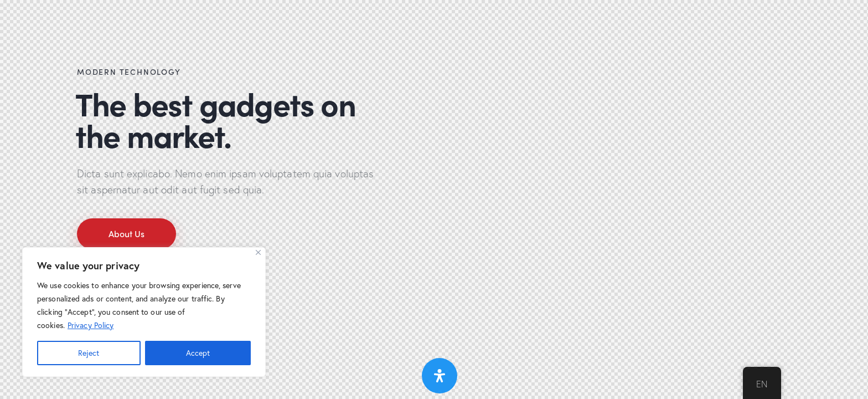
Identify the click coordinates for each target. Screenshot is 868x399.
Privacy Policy (91, 325)
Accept (198, 353)
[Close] (258, 252)
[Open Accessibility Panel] (440, 376)
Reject (89, 353)
